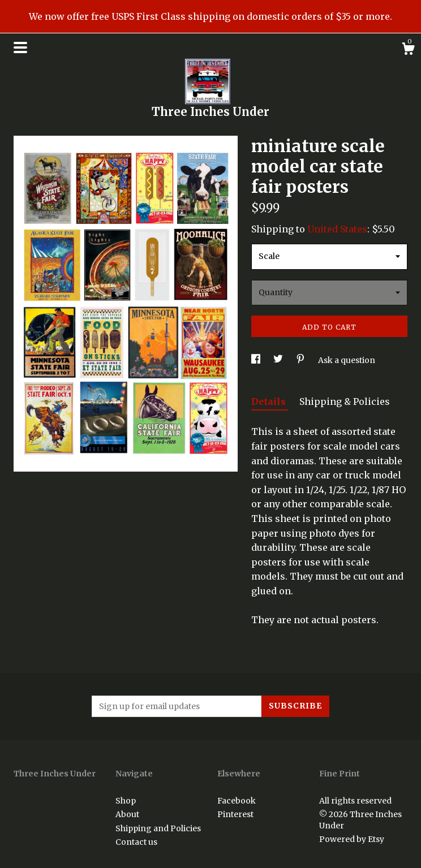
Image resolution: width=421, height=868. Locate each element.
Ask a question (347, 360)
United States (337, 229)
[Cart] (408, 50)
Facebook (237, 801)
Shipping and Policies (158, 828)
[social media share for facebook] (257, 360)
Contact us (136, 842)
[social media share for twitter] (279, 360)
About (127, 814)
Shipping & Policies (345, 401)
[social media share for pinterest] (301, 360)
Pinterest (235, 814)
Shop (126, 801)
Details (270, 401)
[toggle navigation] (20, 47)
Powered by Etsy (352, 839)
